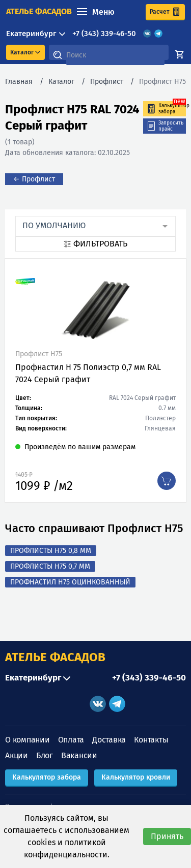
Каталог (61, 82)
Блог (45, 755)
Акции (17, 755)
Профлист (107, 82)
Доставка (109, 740)
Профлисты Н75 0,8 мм (51, 551)
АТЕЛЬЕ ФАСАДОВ (55, 657)
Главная (19, 82)
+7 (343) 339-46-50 (104, 34)
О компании (28, 740)
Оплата (71, 740)
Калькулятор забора (47, 777)
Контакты (151, 740)
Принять (167, 836)
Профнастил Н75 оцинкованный (70, 582)
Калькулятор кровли (136, 777)
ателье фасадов (39, 11)
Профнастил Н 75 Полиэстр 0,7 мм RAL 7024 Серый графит (88, 373)
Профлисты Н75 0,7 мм (50, 566)
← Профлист (34, 179)
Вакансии (79, 755)
